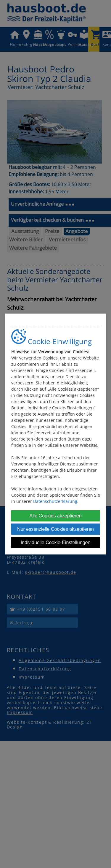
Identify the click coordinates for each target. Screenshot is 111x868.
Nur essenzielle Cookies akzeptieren (55, 529)
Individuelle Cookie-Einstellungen (56, 542)
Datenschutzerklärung (55, 501)
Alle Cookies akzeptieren (55, 515)
